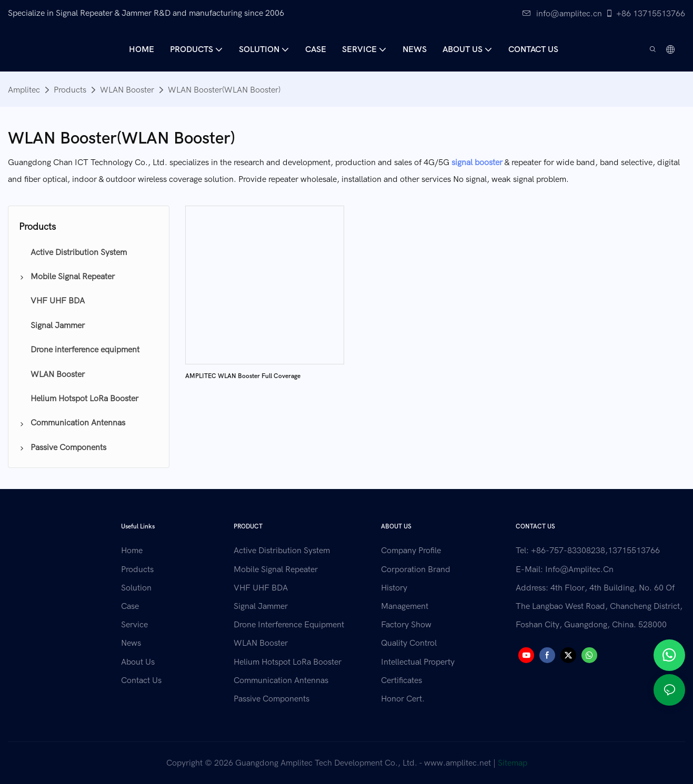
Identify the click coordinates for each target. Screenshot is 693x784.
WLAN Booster (127, 90)
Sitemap (513, 763)
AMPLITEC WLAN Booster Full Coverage (243, 376)
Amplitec (24, 90)
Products (70, 90)
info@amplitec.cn (562, 14)
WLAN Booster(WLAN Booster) (224, 90)
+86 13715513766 (645, 14)
